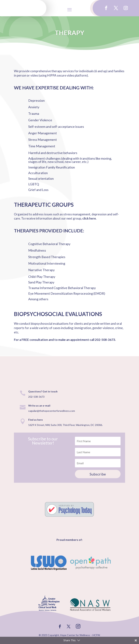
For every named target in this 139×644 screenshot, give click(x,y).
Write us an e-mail (39, 406)
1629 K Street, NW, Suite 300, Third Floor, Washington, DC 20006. (65, 425)
